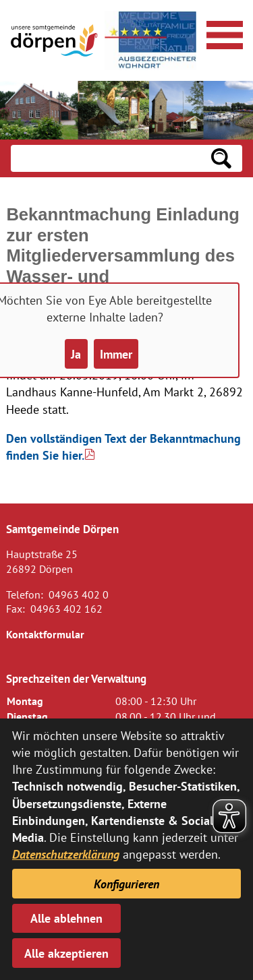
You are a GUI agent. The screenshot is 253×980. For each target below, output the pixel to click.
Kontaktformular (45, 634)
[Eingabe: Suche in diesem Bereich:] (106, 158)
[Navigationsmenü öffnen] (223, 33)
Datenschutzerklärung (66, 854)
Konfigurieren (126, 884)
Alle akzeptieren (66, 953)
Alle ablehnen (66, 918)
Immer (116, 354)
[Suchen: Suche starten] (221, 158)
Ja (76, 354)
